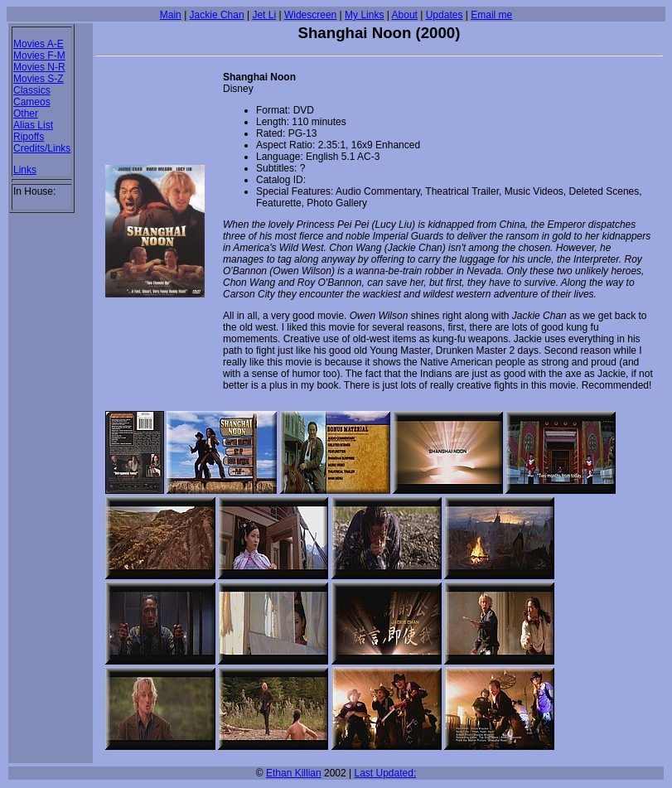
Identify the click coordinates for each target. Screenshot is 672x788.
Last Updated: (386, 773)
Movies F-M (39, 56)
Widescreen (310, 15)
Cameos (32, 102)
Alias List (33, 125)
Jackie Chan (217, 15)
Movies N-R (39, 67)
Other (26, 114)
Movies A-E (39, 44)
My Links (364, 15)
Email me (491, 15)
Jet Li (264, 15)
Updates (445, 15)
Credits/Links (42, 148)
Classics (32, 90)
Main (171, 15)
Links (25, 170)
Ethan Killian (294, 773)
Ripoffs (29, 137)
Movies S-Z (39, 79)
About (405, 15)
